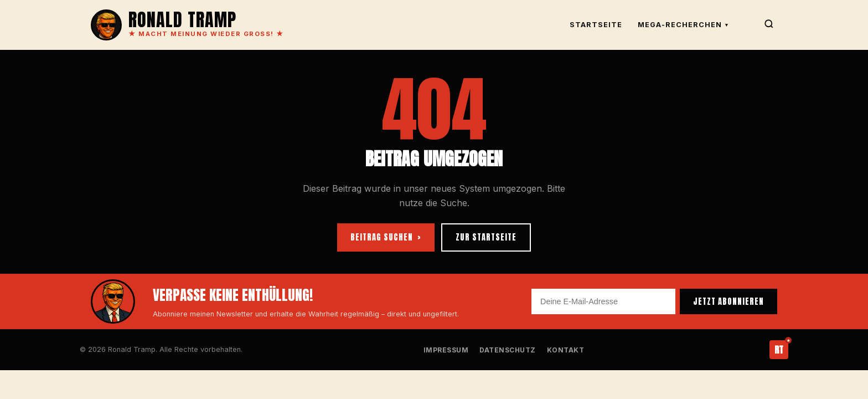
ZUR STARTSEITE (486, 237)
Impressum (446, 350)
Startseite (596, 25)
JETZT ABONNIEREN (728, 301)
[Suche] (769, 25)
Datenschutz (508, 350)
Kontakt (566, 350)
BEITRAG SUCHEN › (386, 237)
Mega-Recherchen (683, 25)
